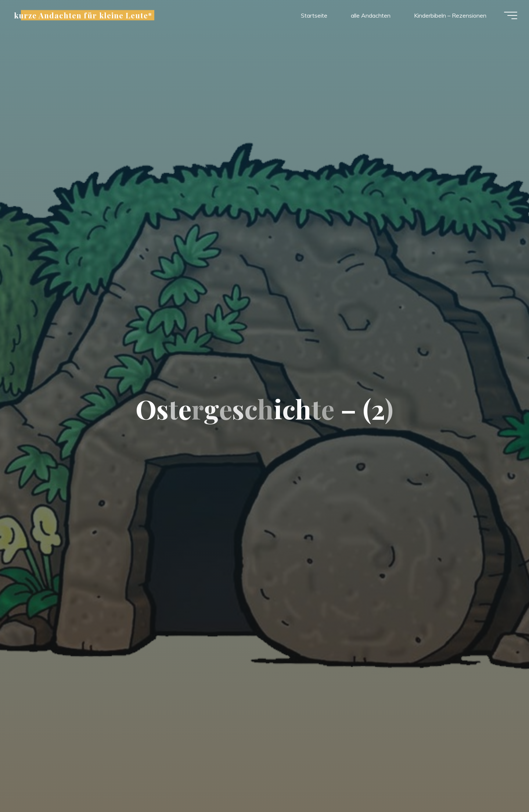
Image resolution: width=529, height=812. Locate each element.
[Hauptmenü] (508, 17)
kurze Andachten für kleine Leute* (86, 16)
